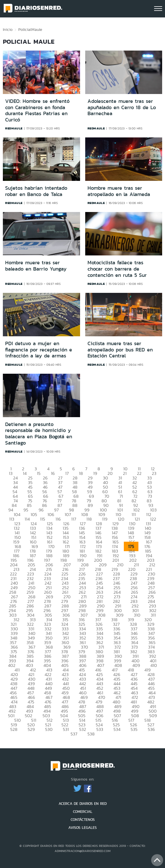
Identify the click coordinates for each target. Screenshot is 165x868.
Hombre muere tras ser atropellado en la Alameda (119, 191)
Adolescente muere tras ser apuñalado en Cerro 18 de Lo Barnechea (122, 107)
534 (117, 729)
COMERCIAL (83, 812)
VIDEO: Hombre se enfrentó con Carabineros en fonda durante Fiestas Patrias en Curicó (37, 110)
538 (91, 734)
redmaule (14, 128)
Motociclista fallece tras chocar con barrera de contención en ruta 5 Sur (117, 269)
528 (14, 729)
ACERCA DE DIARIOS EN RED (83, 804)
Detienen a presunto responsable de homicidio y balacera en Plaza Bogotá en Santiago (39, 434)
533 (100, 729)
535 (134, 729)
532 (83, 729)
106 (51, 514)
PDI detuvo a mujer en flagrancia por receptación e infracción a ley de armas (39, 350)
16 (53, 473)
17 (67, 473)
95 (26, 510)
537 (74, 734)
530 (49, 729)
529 (31, 729)
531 (66, 729)
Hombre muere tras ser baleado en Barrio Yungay (36, 266)
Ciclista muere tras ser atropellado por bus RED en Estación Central (120, 350)
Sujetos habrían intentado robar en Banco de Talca (36, 191)
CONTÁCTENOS (83, 820)
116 (58, 519)
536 (151, 729)
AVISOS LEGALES (82, 828)
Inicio (8, 29)
